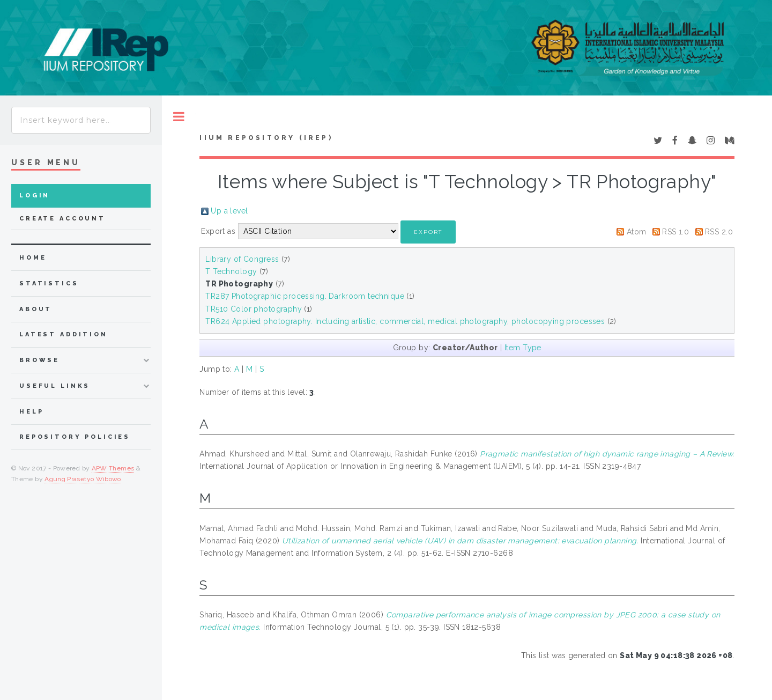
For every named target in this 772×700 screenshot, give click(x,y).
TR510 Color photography (254, 309)
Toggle (179, 117)
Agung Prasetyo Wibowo (83, 479)
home (33, 258)
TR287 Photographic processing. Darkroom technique (305, 296)
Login (35, 196)
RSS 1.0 (675, 232)
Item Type (523, 348)
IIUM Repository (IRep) (266, 138)
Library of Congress (242, 259)
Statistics (49, 283)
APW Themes (113, 468)
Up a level (229, 211)
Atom (637, 232)
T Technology (231, 271)
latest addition (64, 334)
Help (31, 412)
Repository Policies (75, 437)
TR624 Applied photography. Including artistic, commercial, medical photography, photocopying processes (405, 321)
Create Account (62, 219)
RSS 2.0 (719, 232)
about (36, 309)
